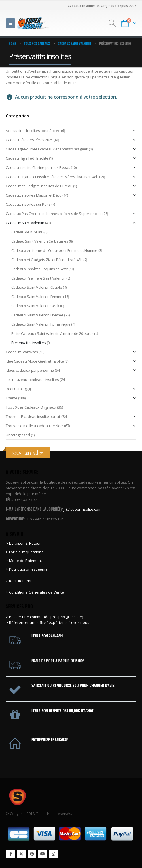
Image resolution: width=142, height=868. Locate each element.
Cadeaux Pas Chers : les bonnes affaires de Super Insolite (54, 214)
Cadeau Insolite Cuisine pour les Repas (38, 167)
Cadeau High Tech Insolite (27, 158)
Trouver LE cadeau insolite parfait (33, 416)
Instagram (53, 854)
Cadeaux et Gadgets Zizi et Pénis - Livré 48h (47, 260)
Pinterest (32, 854)
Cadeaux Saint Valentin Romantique (41, 324)
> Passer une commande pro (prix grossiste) (44, 617)
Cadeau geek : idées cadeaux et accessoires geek (47, 149)
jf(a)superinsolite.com (83, 509)
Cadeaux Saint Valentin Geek (35, 306)
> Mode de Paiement (24, 561)
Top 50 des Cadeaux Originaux (31, 407)
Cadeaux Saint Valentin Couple (37, 287)
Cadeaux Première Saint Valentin (38, 278)
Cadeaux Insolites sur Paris (28, 204)
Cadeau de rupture (27, 232)
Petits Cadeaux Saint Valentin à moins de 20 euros (52, 333)
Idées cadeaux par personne (30, 370)
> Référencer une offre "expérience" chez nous (48, 622)
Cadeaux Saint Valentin (25, 223)
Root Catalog (16, 389)
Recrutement (20, 581)
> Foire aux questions (25, 552)
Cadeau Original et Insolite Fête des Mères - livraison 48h (52, 177)
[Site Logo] (33, 23)
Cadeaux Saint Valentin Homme (37, 315)
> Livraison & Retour (23, 543)
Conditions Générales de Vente (36, 592)
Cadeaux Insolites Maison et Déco (34, 195)
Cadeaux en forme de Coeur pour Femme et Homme (54, 250)
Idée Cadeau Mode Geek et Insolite (35, 361)
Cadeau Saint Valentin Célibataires (40, 241)
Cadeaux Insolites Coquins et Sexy (40, 269)
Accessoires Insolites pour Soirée (33, 131)
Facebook (11, 854)
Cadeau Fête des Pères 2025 (29, 140)
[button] (11, 23)
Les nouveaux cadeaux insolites (32, 380)
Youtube (43, 854)
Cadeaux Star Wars (22, 352)
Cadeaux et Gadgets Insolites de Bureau (39, 186)
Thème (12, 398)
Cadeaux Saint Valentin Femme (37, 297)
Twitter (21, 854)
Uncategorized (18, 435)
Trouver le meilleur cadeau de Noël (35, 426)
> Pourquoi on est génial (28, 569)
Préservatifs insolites (29, 343)
